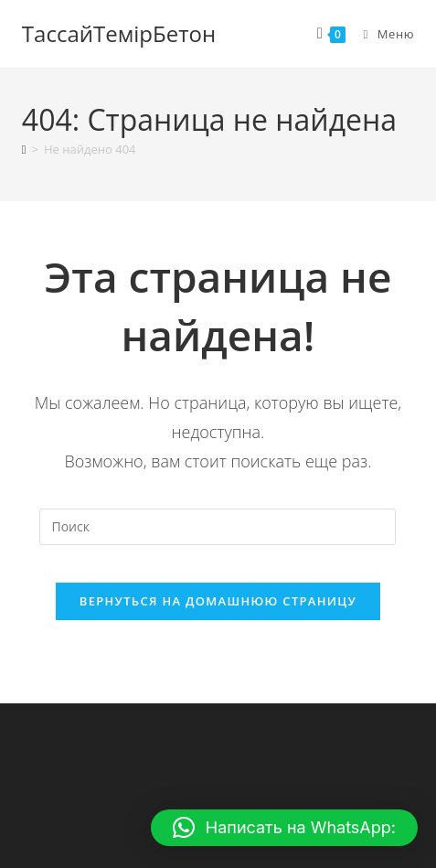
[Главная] (24, 149)
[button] (284, 828)
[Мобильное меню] (382, 34)
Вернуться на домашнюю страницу (218, 601)
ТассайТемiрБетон (119, 33)
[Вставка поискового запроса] (218, 527)
